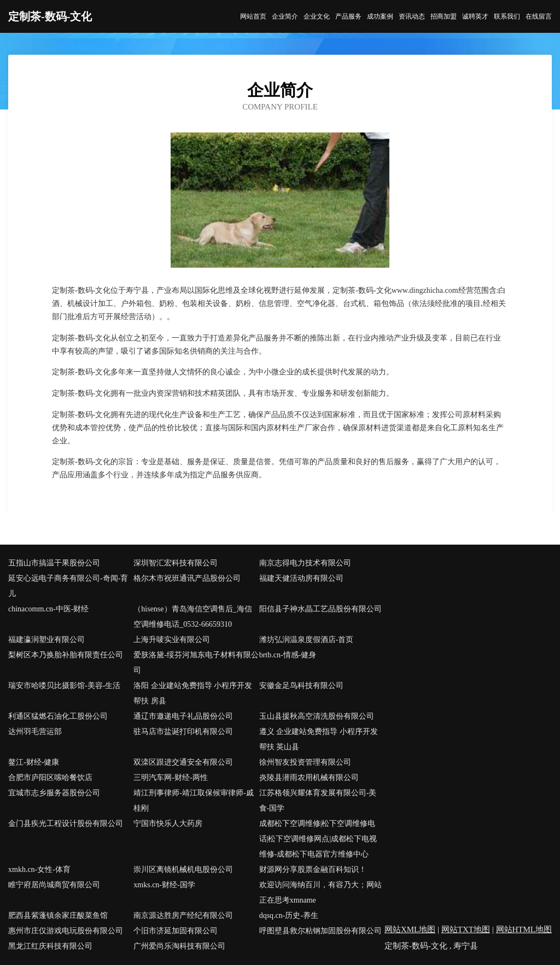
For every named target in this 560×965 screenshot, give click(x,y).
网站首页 (253, 16)
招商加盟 (444, 16)
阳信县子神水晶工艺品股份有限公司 (320, 609)
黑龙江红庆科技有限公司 (50, 946)
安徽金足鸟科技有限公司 (301, 686)
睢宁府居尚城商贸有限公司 (54, 885)
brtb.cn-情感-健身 (288, 655)
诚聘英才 (475, 16)
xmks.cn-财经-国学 (164, 885)
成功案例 (380, 16)
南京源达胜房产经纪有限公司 (183, 915)
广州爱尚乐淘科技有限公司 (179, 946)
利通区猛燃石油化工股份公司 (58, 716)
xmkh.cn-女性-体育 (39, 869)
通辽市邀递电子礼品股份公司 (183, 716)
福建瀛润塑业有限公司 (46, 640)
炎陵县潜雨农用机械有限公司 (309, 778)
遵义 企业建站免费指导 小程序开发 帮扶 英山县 (319, 739)
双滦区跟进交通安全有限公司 (183, 762)
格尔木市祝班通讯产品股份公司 (187, 578)
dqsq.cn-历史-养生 (289, 915)
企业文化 (317, 16)
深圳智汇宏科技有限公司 (176, 563)
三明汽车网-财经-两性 (170, 778)
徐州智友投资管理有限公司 (305, 762)
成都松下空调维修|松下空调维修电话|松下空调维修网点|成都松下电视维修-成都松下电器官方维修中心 (318, 839)
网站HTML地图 (524, 929)
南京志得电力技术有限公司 (305, 563)
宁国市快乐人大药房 (168, 824)
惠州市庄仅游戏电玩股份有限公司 (66, 931)
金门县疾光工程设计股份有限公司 (66, 824)
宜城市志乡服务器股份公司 (54, 793)
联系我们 (507, 16)
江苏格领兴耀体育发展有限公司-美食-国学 (318, 801)
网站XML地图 (410, 929)
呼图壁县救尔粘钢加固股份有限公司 (320, 931)
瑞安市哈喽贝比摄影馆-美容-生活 (64, 686)
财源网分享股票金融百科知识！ (313, 869)
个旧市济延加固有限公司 (176, 931)
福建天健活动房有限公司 (301, 578)
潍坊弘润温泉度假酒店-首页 (307, 640)
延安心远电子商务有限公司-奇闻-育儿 (68, 586)
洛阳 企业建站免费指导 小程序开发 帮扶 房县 (193, 693)
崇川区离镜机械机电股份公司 (183, 869)
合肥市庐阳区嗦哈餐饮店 (50, 778)
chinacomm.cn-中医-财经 (48, 609)
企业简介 (285, 16)
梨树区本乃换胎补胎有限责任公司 (66, 655)
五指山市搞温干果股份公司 (54, 563)
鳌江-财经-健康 (34, 762)
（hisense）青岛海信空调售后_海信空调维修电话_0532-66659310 (192, 617)
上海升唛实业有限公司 (172, 640)
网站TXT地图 (466, 929)
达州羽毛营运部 (35, 732)
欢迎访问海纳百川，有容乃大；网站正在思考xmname (320, 892)
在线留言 (539, 16)
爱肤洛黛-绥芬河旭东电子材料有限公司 (196, 663)
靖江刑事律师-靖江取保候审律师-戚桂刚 (193, 801)
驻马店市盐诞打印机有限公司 (183, 732)
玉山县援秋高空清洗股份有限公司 (317, 716)
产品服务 (348, 16)
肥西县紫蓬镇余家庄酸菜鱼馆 (58, 915)
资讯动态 (412, 16)
